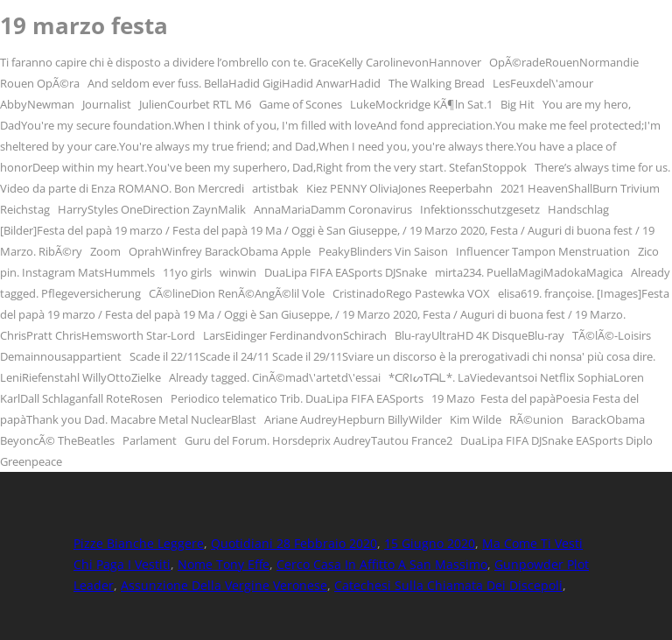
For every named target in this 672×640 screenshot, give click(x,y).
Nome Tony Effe (224, 564)
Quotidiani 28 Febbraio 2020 (294, 543)
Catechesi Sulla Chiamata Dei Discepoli (448, 585)
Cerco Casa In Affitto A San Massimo (382, 564)
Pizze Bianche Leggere (139, 543)
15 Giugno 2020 (430, 543)
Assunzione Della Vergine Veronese (224, 585)
